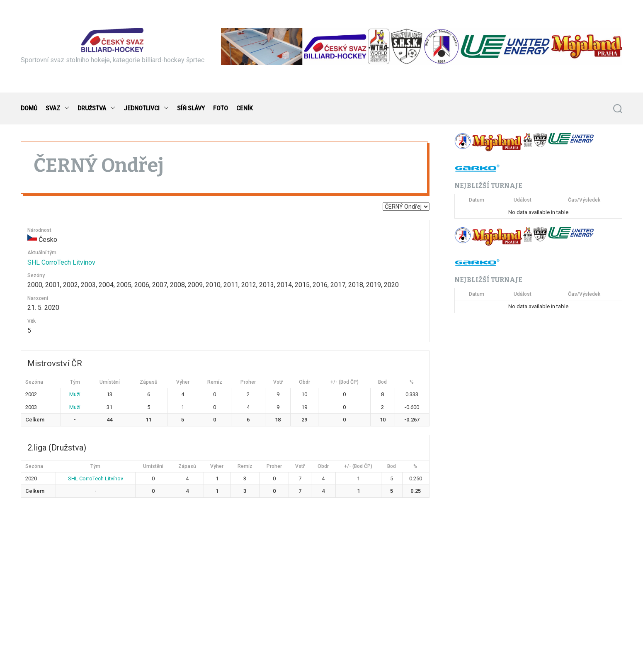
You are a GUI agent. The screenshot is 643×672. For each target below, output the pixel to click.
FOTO (221, 108)
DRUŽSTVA (96, 108)
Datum (477, 200)
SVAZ (57, 108)
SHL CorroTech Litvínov (61, 262)
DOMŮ (29, 108)
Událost (523, 200)
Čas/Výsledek (584, 200)
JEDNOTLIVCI (146, 108)
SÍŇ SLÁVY (191, 108)
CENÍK (245, 108)
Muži (75, 394)
